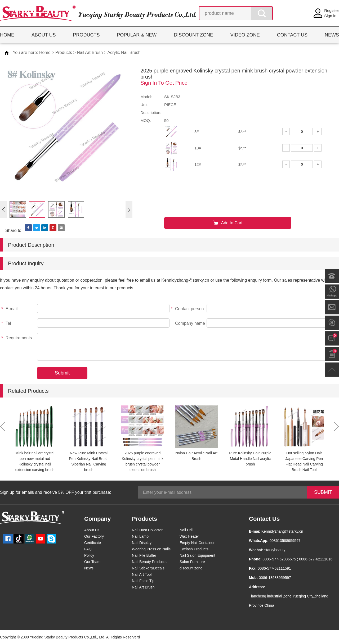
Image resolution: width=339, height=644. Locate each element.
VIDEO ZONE (245, 35)
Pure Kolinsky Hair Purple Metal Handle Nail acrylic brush (250, 459)
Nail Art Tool (142, 574)
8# (197, 132)
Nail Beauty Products (149, 562)
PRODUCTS (86, 35)
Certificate (93, 543)
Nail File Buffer (144, 555)
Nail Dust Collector (147, 530)
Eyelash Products (194, 549)
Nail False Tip (143, 581)
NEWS (332, 35)
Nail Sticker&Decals (148, 568)
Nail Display (142, 543)
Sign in (330, 16)
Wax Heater (189, 536)
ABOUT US (44, 35)
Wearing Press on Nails (151, 549)
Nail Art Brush (90, 52)
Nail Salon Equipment (197, 555)
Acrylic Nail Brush (124, 52)
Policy (89, 555)
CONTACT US (292, 35)
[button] (3, 209)
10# (198, 148)
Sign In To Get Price (164, 83)
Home (45, 52)
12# (198, 164)
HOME (7, 35)
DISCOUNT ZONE (193, 35)
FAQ (88, 549)
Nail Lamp (140, 536)
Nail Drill (186, 530)
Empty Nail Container (197, 543)
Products (64, 52)
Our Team (92, 562)
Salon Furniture (192, 562)
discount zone (191, 568)
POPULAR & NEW (137, 35)
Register (332, 10)
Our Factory (94, 536)
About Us (92, 530)
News (89, 568)
